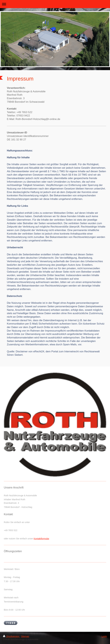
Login (104, 636)
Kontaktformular (41, 539)
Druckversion (11, 636)
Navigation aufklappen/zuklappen (55, 4)
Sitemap (25, 636)
